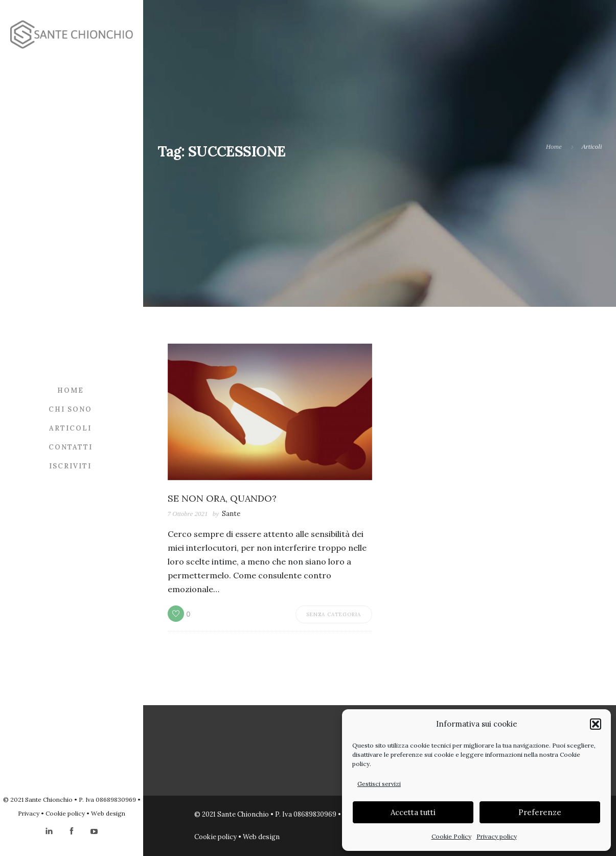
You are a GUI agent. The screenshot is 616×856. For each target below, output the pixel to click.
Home (71, 390)
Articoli (70, 428)
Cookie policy (65, 813)
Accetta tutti (413, 812)
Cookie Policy (451, 836)
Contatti (71, 447)
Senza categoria (334, 614)
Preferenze (540, 812)
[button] (596, 724)
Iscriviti (70, 466)
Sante (231, 514)
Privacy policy (497, 836)
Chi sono (70, 409)
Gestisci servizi (379, 784)
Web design (108, 813)
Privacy (29, 813)
